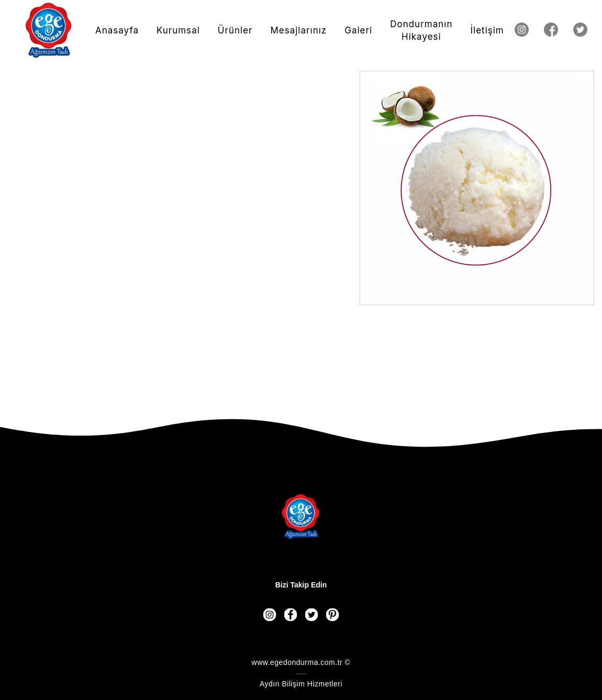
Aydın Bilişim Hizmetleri (301, 684)
